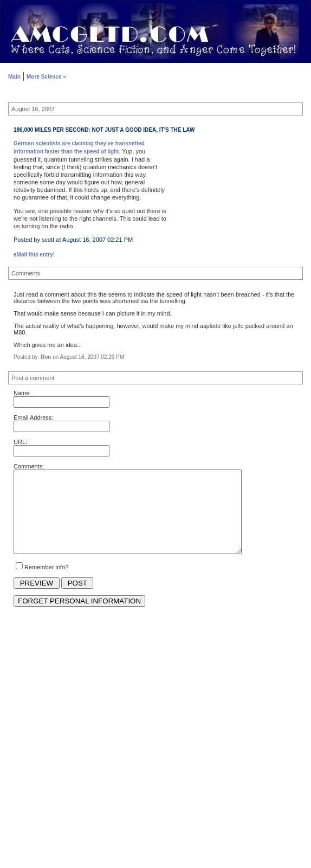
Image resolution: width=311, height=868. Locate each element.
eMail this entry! (34, 255)
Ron (46, 357)
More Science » (46, 77)
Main (14, 77)
